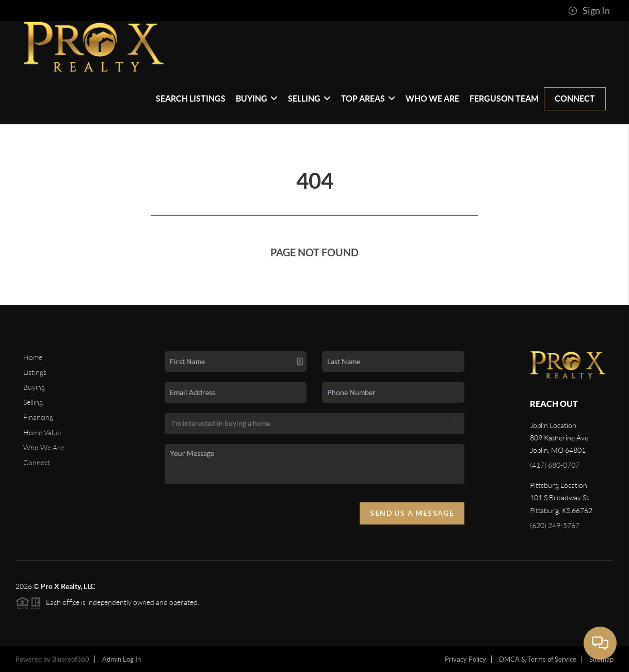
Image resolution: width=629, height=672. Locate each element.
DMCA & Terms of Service (538, 659)
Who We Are (432, 99)
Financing (38, 417)
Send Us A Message (412, 513)
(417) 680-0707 (555, 465)
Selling (309, 99)
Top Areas (368, 99)
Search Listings (191, 99)
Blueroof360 (71, 659)
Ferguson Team (504, 99)
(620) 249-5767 (555, 526)
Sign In (589, 11)
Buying (257, 99)
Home (33, 357)
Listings (35, 372)
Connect (575, 99)
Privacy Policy (465, 659)
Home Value (42, 433)
